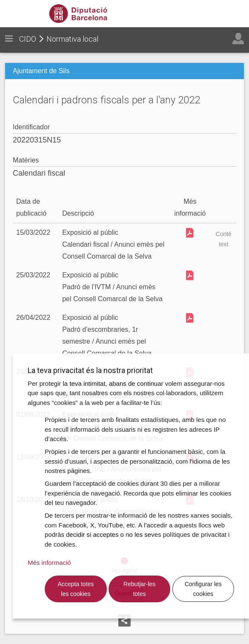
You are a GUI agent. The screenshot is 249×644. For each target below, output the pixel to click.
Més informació (49, 563)
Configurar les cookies (203, 589)
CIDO (28, 39)
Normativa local (72, 39)
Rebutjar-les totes (139, 589)
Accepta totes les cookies (76, 589)
